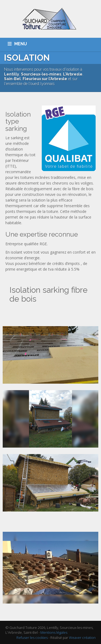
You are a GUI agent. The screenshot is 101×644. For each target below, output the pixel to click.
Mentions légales (54, 632)
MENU (21, 44)
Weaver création (82, 638)
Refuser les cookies (32, 638)
